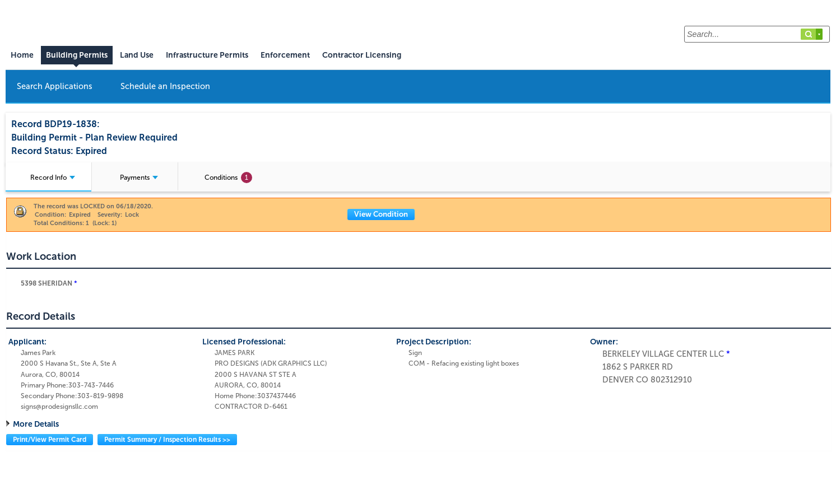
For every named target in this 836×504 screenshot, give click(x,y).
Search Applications (55, 86)
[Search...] (757, 34)
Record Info (53, 178)
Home (22, 55)
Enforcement (285, 55)
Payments (139, 178)
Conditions (228, 178)
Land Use (137, 55)
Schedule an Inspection (165, 86)
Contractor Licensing (362, 55)
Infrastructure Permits (207, 55)
